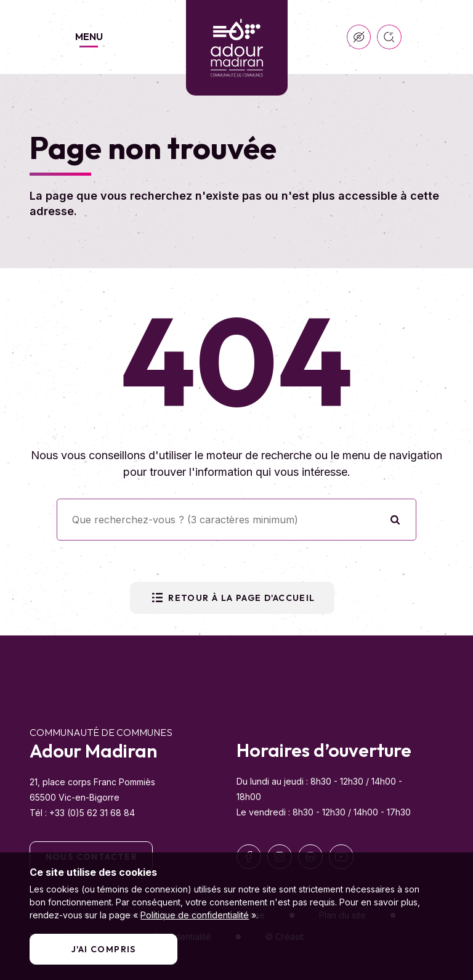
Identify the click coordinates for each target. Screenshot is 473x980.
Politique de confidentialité (195, 915)
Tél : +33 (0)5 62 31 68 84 (82, 813)
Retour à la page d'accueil (232, 598)
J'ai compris (104, 949)
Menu (89, 36)
